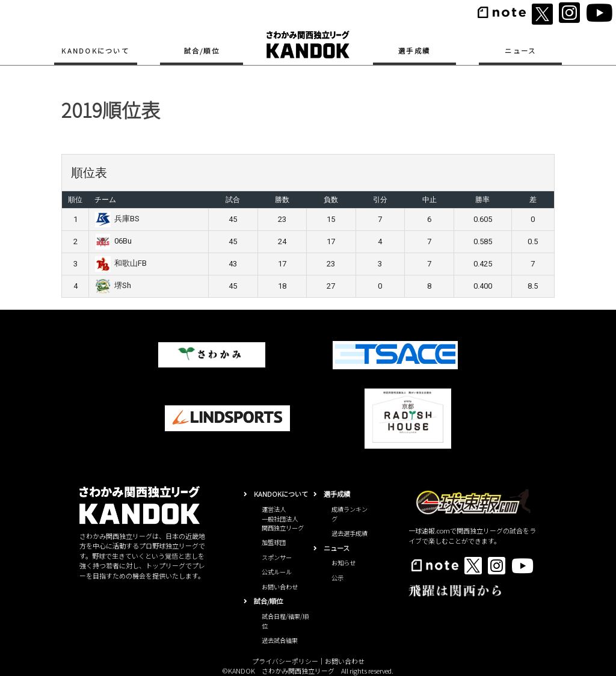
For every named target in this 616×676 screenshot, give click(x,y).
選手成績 (414, 51)
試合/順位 (202, 51)
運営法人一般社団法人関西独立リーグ (283, 518)
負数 (331, 200)
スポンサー (277, 557)
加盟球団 (274, 542)
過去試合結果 (280, 640)
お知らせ (343, 563)
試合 (233, 200)
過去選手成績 (350, 533)
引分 (380, 200)
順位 (75, 200)
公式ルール (277, 572)
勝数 (282, 200)
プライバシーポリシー (285, 661)
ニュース (520, 51)
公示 (337, 578)
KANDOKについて (95, 51)
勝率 (482, 200)
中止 (430, 200)
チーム (105, 200)
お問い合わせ (280, 587)
